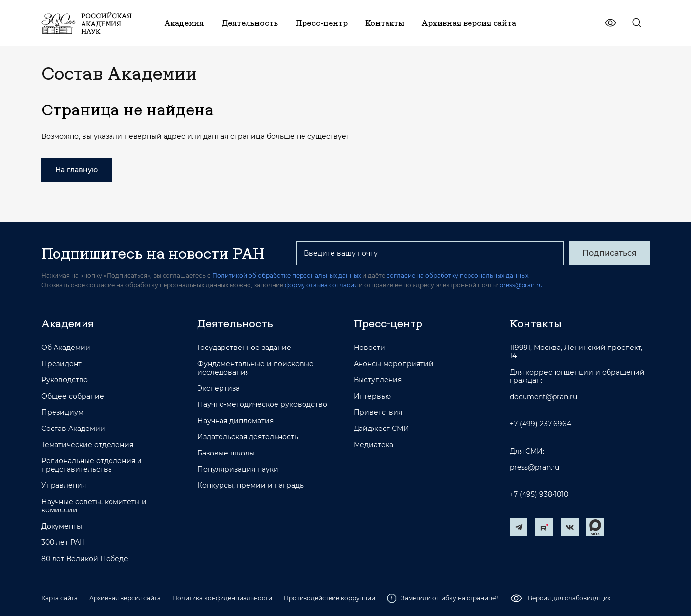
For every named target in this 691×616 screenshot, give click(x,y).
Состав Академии (73, 429)
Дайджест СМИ (381, 429)
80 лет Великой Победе (85, 559)
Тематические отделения (87, 445)
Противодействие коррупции (330, 598)
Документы (62, 526)
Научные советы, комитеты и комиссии (94, 506)
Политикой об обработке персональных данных (287, 276)
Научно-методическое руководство (262, 405)
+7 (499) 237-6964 (540, 424)
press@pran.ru (521, 285)
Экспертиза (219, 388)
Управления (64, 486)
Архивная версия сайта (125, 598)
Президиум (62, 413)
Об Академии (66, 348)
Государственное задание (244, 348)
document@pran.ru (543, 397)
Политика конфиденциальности (222, 598)
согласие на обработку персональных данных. (458, 276)
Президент (61, 364)
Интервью (372, 396)
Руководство (65, 380)
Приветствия (378, 413)
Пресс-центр (388, 323)
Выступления (378, 380)
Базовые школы (226, 453)
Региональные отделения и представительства (92, 465)
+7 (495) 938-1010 (539, 495)
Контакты (536, 323)
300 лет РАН (63, 543)
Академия (68, 323)
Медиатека (373, 445)
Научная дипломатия (235, 421)
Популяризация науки (238, 469)
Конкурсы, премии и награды (251, 486)
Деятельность (235, 323)
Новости (369, 348)
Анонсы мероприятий (394, 364)
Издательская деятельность (248, 437)
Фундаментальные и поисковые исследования (256, 368)
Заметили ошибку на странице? (443, 598)
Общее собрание (73, 396)
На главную (77, 170)
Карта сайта (59, 598)
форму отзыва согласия (321, 285)
